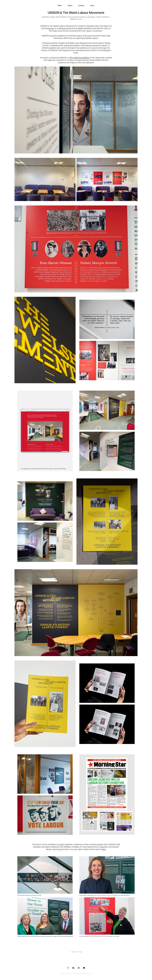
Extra (92, 5)
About (70, 5)
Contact (81, 5)
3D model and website (79, 58)
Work (60, 5)
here (103, 849)
